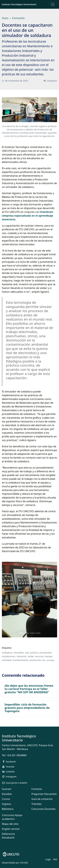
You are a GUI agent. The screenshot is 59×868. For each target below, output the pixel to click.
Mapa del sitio (10, 824)
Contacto (37, 789)
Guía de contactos (42, 799)
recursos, (40, 656)
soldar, (31, 656)
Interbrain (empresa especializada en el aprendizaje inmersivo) (28, 216)
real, (27, 653)
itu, (44, 660)
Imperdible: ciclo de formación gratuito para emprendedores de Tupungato (27, 708)
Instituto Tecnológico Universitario (19, 4)
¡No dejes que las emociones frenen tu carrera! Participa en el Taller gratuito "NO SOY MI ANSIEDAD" (29, 689)
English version (11, 829)
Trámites (37, 804)
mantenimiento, (21, 660)
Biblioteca (8, 809)
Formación (18, 18)
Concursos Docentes (44, 809)
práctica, (34, 653)
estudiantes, (46, 653)
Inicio (5, 18)
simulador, (19, 653)
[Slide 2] (32, 633)
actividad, (7, 660)
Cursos (6, 799)
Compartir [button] (50, 81)
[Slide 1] (27, 633)
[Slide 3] (38, 633)
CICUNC (24, 863)
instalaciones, (9, 656)
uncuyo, (51, 660)
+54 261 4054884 (16, 755)
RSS (55, 859)
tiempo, (49, 656)
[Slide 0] (21, 633)
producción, (36, 660)
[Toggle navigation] (53, 4)
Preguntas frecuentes (44, 794)
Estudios (7, 794)
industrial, (22, 656)
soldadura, (7, 653)
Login (48, 859)
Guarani (7, 789)
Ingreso (6, 804)
